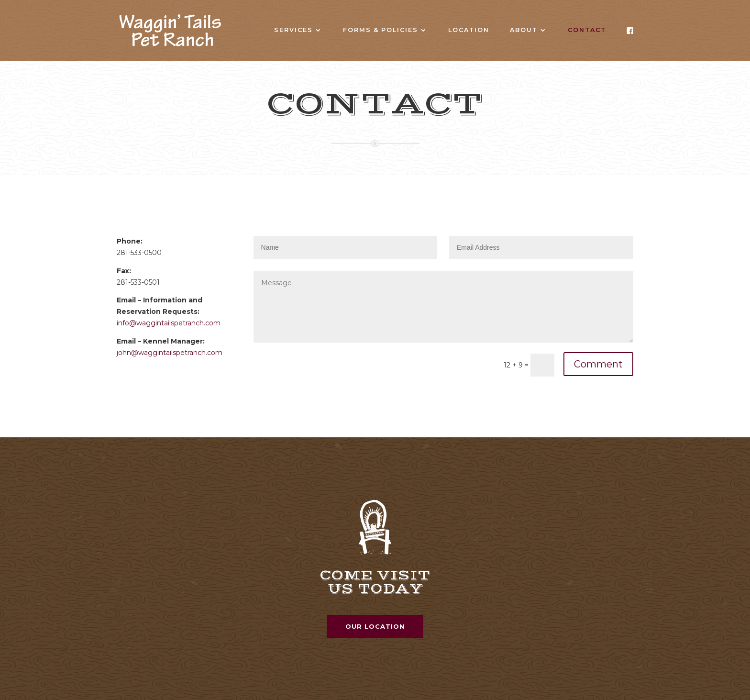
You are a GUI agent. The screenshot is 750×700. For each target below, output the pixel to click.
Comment (598, 364)
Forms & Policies (381, 30)
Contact (587, 30)
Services (293, 30)
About (524, 30)
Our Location (375, 626)
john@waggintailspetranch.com (170, 353)
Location (469, 30)
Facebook (630, 41)
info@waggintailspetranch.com (169, 323)
